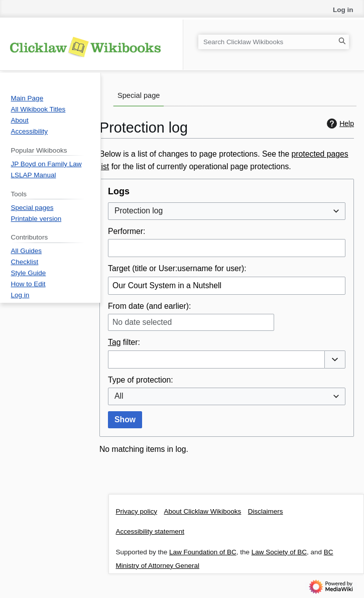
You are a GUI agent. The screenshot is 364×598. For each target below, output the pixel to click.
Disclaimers (266, 511)
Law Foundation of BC (203, 552)
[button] (335, 360)
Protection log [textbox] (139, 211)
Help (339, 124)
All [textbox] (119, 396)
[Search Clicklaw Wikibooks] (274, 42)
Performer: (127, 231)
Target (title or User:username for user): (177, 268)
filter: (124, 342)
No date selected (142, 322)
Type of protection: (141, 380)
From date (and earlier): (149, 306)
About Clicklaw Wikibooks (203, 511)
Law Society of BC (279, 552)
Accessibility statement (150, 531)
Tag (114, 342)
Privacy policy (137, 511)
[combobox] (227, 211)
